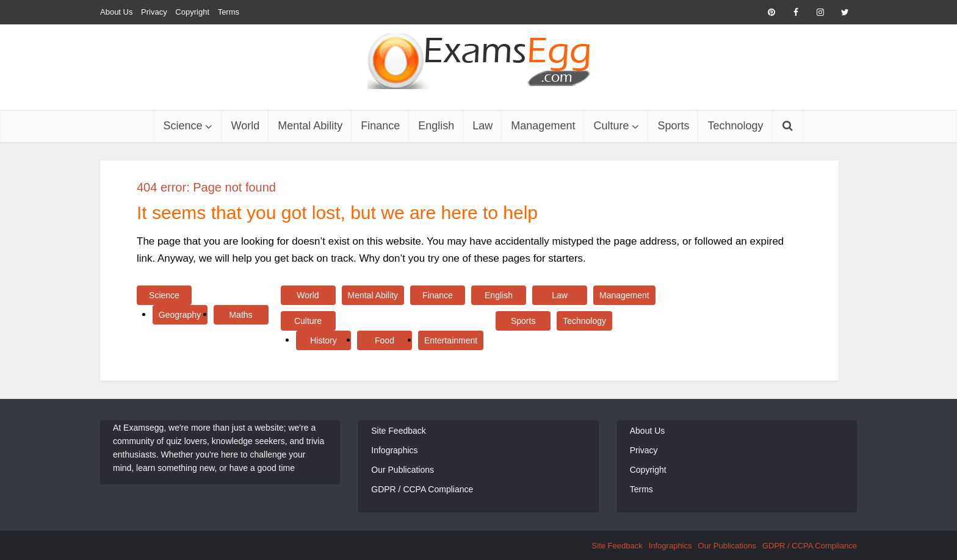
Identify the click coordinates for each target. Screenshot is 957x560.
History (323, 340)
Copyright (192, 12)
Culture (611, 126)
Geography (180, 315)
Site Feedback (399, 431)
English (436, 126)
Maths (240, 315)
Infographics (394, 450)
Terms (229, 12)
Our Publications (403, 470)
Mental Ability (310, 126)
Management (543, 126)
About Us (116, 12)
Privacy (154, 12)
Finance (380, 126)
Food (385, 340)
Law (482, 126)
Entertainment (451, 340)
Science (182, 126)
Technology (735, 126)
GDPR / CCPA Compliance (422, 489)
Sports (673, 126)
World (245, 126)
